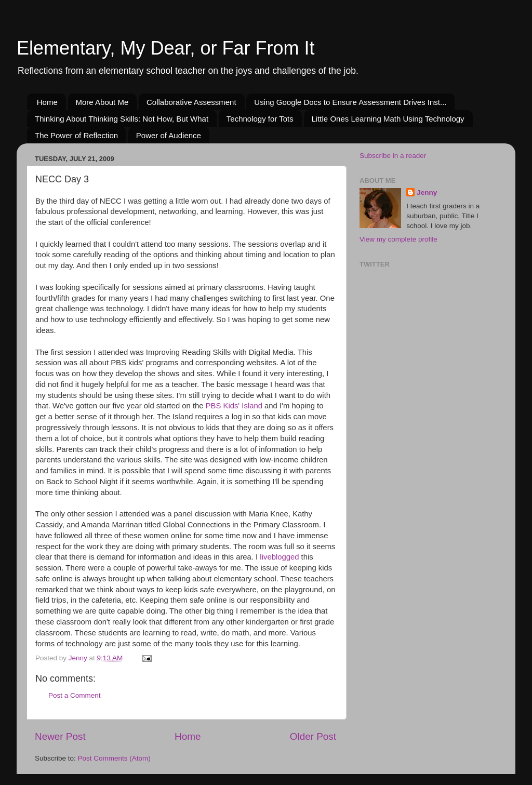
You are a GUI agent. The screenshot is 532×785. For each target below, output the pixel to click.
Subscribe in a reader (393, 156)
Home (47, 102)
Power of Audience (169, 135)
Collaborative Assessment (191, 102)
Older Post (313, 736)
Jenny (427, 192)
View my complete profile (398, 239)
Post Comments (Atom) (114, 758)
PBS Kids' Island (234, 406)
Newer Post (60, 736)
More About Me (102, 102)
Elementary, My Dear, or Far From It (165, 48)
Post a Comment (75, 695)
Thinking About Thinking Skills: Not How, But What (122, 119)
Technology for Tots (260, 119)
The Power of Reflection (76, 135)
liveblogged (279, 557)
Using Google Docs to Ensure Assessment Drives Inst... (350, 102)
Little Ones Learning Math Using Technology (388, 119)
